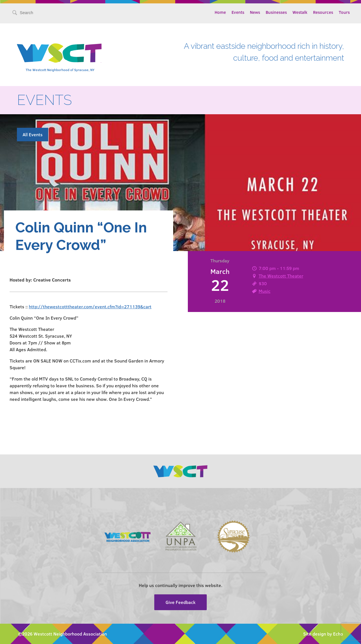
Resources (323, 12)
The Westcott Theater (281, 276)
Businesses (276, 12)
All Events (33, 134)
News (255, 12)
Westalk (300, 12)
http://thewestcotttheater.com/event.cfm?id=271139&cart (90, 306)
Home (220, 12)
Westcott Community (59, 53)
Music (265, 291)
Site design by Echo (323, 634)
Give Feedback (180, 602)
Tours (344, 12)
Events (238, 12)
